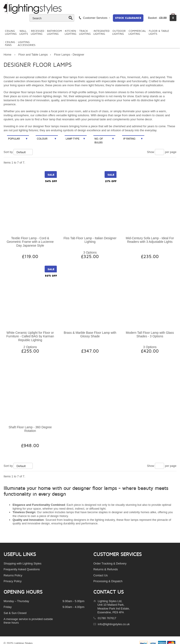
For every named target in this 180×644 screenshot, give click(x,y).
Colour (47, 139)
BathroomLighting (54, 32)
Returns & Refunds (106, 569)
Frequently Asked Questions (22, 569)
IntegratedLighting (101, 32)
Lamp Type (76, 139)
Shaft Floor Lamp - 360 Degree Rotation (30, 429)
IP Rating (133, 139)
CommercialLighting (137, 32)
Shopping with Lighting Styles (22, 563)
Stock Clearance (128, 18)
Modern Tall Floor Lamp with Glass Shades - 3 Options (150, 335)
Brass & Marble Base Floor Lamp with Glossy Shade (90, 335)
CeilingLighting (11, 32)
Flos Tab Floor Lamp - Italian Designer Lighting (90, 240)
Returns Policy (13, 575)
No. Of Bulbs (104, 140)
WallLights (24, 32)
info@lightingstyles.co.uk (114, 624)
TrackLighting (85, 32)
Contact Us (101, 575)
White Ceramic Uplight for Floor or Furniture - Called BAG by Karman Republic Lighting (30, 336)
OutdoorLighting (119, 32)
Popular (18, 139)
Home (7, 55)
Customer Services (94, 18)
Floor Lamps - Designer (69, 55)
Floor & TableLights (159, 32)
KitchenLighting (70, 32)
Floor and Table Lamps (33, 55)
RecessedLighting (37, 32)
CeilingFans (10, 44)
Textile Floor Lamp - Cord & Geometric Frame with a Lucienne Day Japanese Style (30, 242)
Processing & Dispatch (108, 581)
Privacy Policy (13, 581)
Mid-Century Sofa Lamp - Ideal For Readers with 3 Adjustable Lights (150, 240)
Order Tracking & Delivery (110, 563)
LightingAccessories (27, 44)
